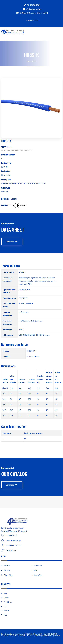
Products (7, 566)
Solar (6, 593)
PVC (5, 606)
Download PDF (12, 242)
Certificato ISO (11, 550)
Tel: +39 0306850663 (34, 5)
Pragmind (57, 636)
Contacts (7, 570)
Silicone (14, 199)
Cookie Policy (39, 575)
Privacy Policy (8, 575)
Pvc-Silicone (8, 602)
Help (36, 570)
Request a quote (33, 20)
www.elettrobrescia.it (13, 545)
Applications (38, 566)
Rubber (6, 598)
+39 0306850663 (12, 536)
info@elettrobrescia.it (33, 9)
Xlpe (5, 615)
